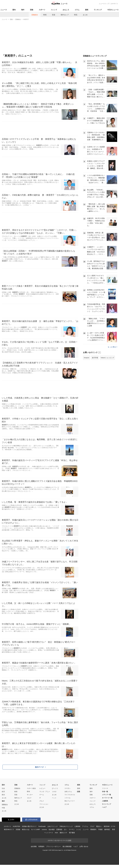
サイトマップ (106, 804)
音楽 (54, 15)
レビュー (42, 788)
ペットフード (49, 833)
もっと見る (112, 347)
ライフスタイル (70, 795)
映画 (45, 15)
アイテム (85, 826)
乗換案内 (93, 829)
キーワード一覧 (107, 798)
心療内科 (77, 826)
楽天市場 (95, 358)
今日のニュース (113, 10)
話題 (79, 792)
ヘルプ (104, 807)
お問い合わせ (84, 846)
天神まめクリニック (66, 826)
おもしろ (66, 10)
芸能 (32, 10)
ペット (54, 798)
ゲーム (42, 795)
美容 (114, 829)
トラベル (67, 798)
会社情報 (34, 846)
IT (40, 798)
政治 (3, 795)
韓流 (76, 15)
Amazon (87, 358)
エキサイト (114, 4)
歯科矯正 (107, 829)
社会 (3, 788)
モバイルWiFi (36, 829)
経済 (3, 792)
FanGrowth (42, 826)
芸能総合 (35, 15)
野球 (28, 792)
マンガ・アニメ (45, 792)
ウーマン (72, 829)
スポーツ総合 (31, 788)
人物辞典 (105, 801)
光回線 (18, 829)
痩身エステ (63, 833)
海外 (23, 10)
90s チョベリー (70, 801)
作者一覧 (105, 792)
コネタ (54, 792)
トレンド (54, 10)
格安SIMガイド (9, 829)
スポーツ (42, 10)
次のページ (40, 767)
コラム (77, 10)
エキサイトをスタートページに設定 (59, 840)
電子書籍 (72, 833)
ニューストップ (104, 4)
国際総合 (5, 805)
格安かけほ (26, 829)
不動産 (100, 829)
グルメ (42, 801)
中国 (3, 808)
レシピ (79, 829)
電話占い (99, 826)
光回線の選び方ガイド (29, 826)
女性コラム (68, 792)
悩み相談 (52, 829)
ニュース (4, 10)
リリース (105, 788)
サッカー (30, 795)
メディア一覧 (106, 795)
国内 (14, 10)
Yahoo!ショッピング (107, 358)
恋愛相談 (59, 829)
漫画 (87, 10)
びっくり (55, 788)
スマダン (67, 788)
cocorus (44, 829)
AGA (56, 833)
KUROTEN (16, 826)
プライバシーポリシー (54, 846)
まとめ (85, 15)
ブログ (92, 826)
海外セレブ (65, 15)
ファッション (44, 804)
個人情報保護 (67, 846)
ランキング (98, 10)
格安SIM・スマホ (110, 826)
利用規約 (41, 846)
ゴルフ (29, 798)
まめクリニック (53, 826)
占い (66, 829)
